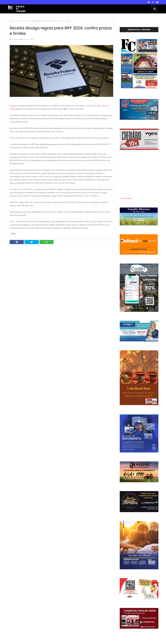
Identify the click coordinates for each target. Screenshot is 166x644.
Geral (22, 21)
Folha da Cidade (126, 198)
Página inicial (14, 21)
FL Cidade (15, 39)
